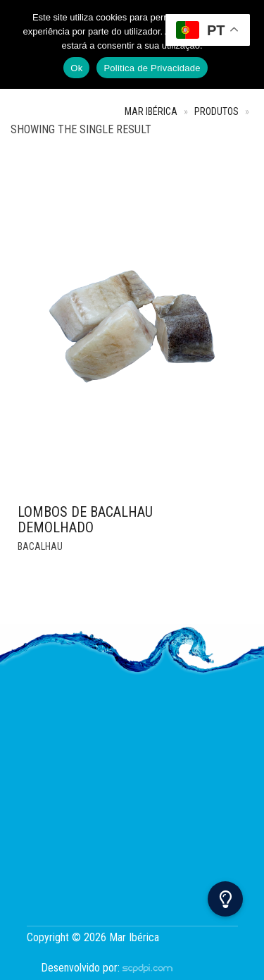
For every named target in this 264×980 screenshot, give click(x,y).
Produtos (216, 112)
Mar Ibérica (151, 112)
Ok (76, 68)
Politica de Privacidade (152, 68)
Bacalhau (40, 546)
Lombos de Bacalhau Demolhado (85, 520)
